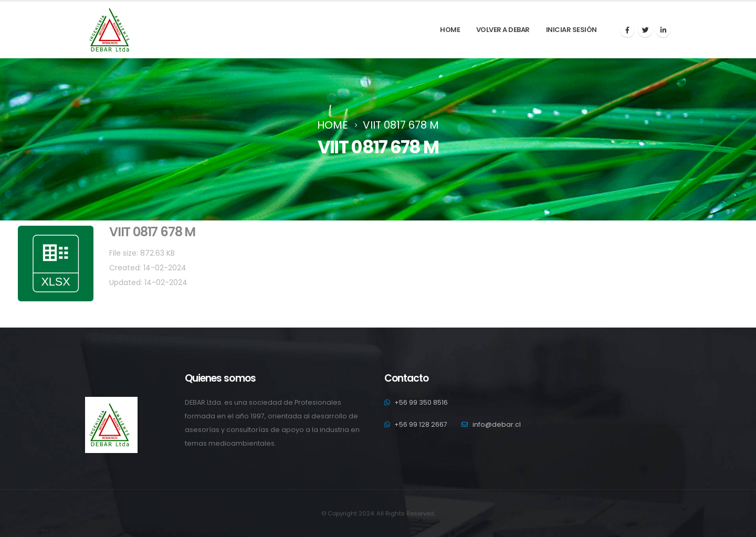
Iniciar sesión (571, 30)
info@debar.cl (497, 424)
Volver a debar (503, 30)
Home (450, 30)
